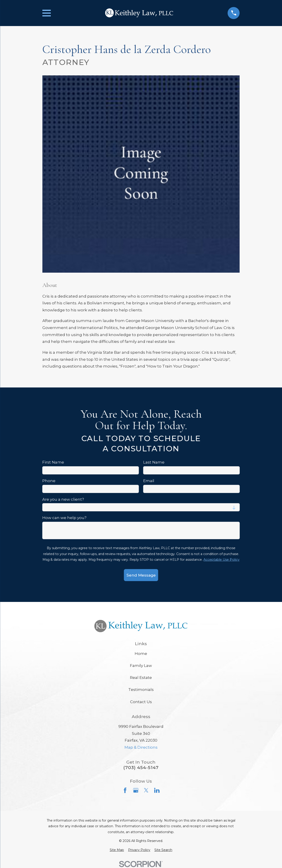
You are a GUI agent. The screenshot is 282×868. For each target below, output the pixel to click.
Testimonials (141, 690)
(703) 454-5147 (141, 768)
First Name (53, 462)
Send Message (141, 575)
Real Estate (141, 678)
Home (141, 654)
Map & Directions (141, 747)
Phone (49, 481)
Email (149, 481)
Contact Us (141, 702)
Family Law (141, 666)
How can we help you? (64, 518)
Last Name (154, 462)
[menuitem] (117, 850)
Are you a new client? (63, 499)
